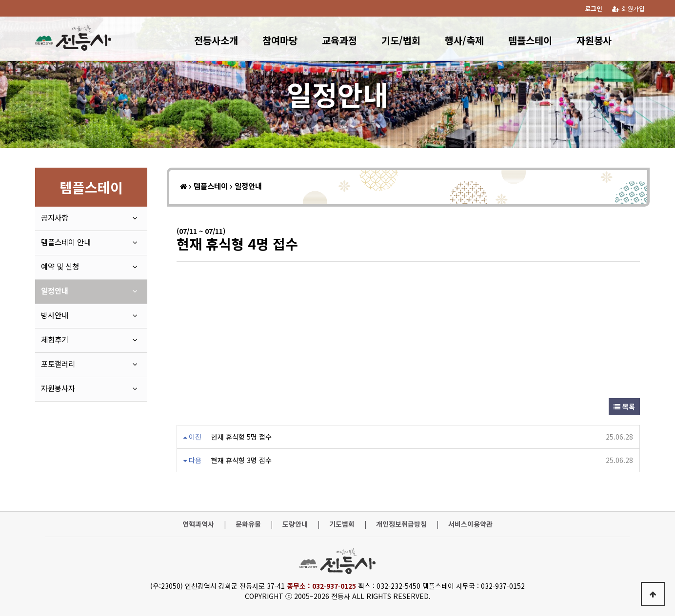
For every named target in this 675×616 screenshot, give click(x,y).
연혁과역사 (198, 524)
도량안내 (295, 524)
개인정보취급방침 (401, 524)
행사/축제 (464, 40)
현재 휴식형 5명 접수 (241, 437)
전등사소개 (216, 40)
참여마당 (280, 40)
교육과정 (339, 40)
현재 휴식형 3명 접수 (241, 460)
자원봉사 (594, 40)
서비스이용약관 (470, 524)
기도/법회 (401, 40)
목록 (624, 406)
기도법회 (342, 524)
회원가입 (628, 9)
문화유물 (248, 524)
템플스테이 (530, 40)
